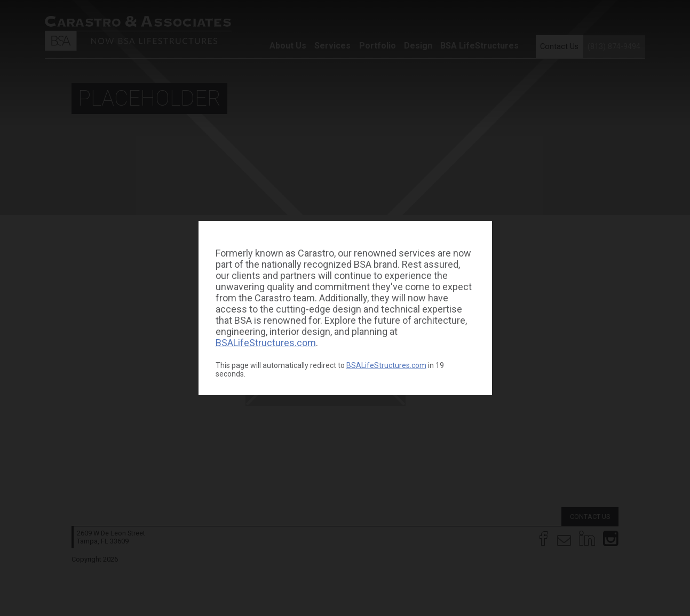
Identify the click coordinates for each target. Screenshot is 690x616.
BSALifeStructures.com (266, 343)
